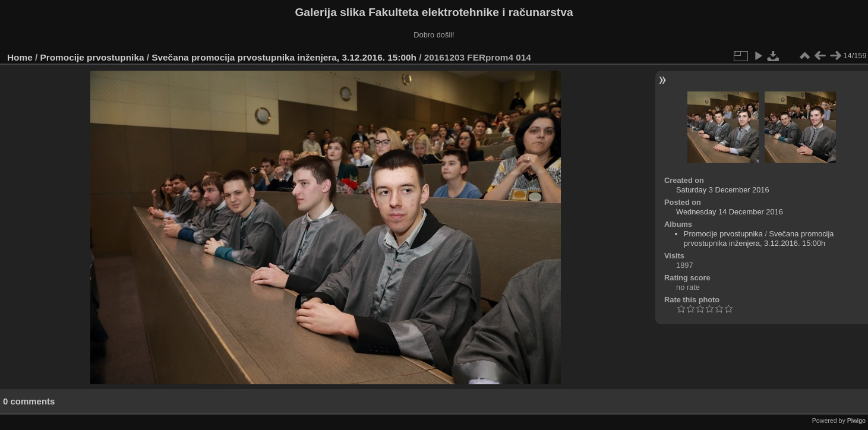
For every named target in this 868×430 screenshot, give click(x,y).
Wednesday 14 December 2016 (730, 212)
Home (20, 57)
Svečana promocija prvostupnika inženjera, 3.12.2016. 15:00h (284, 57)
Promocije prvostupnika (92, 57)
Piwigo (856, 420)
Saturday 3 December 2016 (723, 190)
